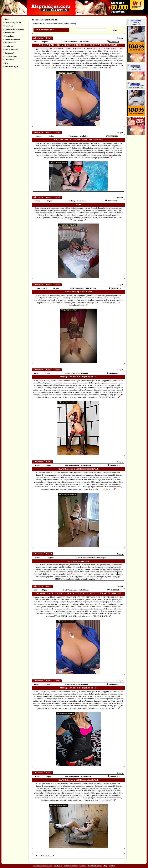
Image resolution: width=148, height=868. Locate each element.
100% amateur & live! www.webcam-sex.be (136, 86)
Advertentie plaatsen (12, 22)
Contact (112, 866)
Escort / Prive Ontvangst (14, 29)
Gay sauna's (9, 53)
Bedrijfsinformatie (95, 866)
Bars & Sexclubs (10, 50)
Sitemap (83, 866)
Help (6, 63)
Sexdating (8, 26)
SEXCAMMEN (134, 20)
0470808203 (113, 201)
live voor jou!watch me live (136, 68)
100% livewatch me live (136, 23)
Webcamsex (9, 33)
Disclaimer (58, 866)
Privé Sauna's (9, 43)
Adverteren (8, 60)
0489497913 (115, 465)
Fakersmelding (10, 56)
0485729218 (116, 288)
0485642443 (113, 136)
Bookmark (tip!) (10, 66)
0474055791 (114, 42)
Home (6, 19)
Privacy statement (71, 866)
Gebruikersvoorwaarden (43, 866)
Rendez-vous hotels (12, 39)
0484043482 (114, 373)
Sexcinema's (9, 46)
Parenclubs (8, 36)
